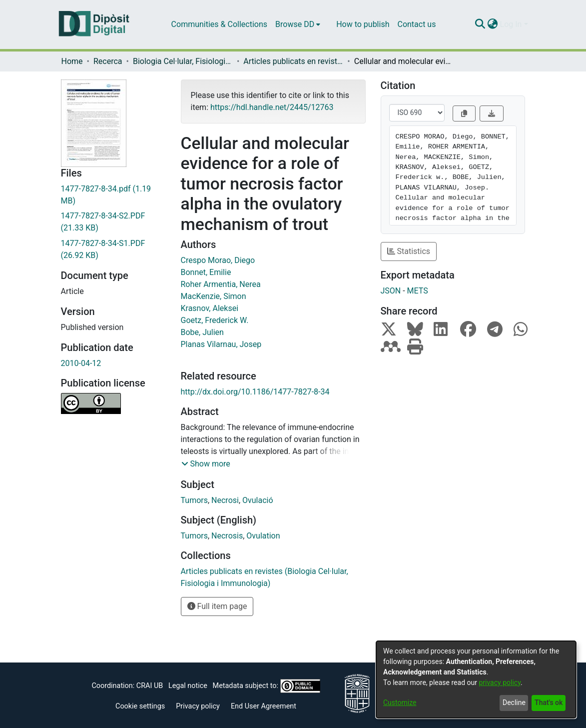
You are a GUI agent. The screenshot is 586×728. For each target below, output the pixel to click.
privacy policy (500, 682)
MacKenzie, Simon (214, 296)
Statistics (409, 251)
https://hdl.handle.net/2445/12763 (272, 107)
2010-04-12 (81, 363)
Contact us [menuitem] (416, 24)
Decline (514, 702)
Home (72, 61)
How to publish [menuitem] (363, 24)
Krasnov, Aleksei (210, 308)
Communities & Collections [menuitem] (219, 24)
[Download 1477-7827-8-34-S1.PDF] (113, 249)
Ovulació (258, 500)
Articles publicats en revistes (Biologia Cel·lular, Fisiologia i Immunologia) (293, 61)
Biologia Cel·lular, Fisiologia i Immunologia (183, 61)
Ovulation (263, 536)
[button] (206, 464)
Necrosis (227, 536)
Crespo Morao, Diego (218, 260)
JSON (391, 291)
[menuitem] (298, 24)
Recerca (108, 61)
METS (418, 291)
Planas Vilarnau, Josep (221, 344)
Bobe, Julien (202, 332)
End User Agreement (264, 706)
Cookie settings (140, 706)
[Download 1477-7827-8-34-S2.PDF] (113, 222)
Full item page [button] (217, 606)
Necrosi (225, 500)
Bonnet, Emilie (206, 272)
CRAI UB (150, 686)
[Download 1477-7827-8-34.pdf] (113, 195)
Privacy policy (198, 706)
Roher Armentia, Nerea (221, 284)
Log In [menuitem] (511, 24)
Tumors (194, 500)
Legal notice (188, 686)
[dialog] (476, 679)
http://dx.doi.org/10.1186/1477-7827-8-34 (255, 392)
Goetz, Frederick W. (215, 320)
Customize (400, 702)
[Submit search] (480, 24)
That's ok (549, 702)
